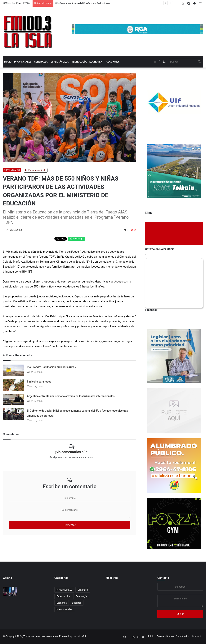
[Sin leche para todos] (14, 385)
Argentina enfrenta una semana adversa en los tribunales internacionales (71, 396)
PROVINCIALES (23, 62)
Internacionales (64, 609)
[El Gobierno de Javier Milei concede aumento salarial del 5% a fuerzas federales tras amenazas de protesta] (14, 414)
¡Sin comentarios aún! (72, 452)
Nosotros (112, 578)
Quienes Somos (165, 636)
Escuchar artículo (36, 170)
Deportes (77, 603)
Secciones (113, 62)
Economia (96, 62)
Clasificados (183, 636)
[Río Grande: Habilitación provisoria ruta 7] (14, 370)
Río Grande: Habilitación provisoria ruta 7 (52, 367)
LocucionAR (79, 636)
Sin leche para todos (39, 382)
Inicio (8, 62)
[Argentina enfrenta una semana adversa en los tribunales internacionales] (14, 399)
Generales (41, 62)
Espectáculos (60, 62)
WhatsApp (76, 239)
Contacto (163, 578)
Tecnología (79, 62)
